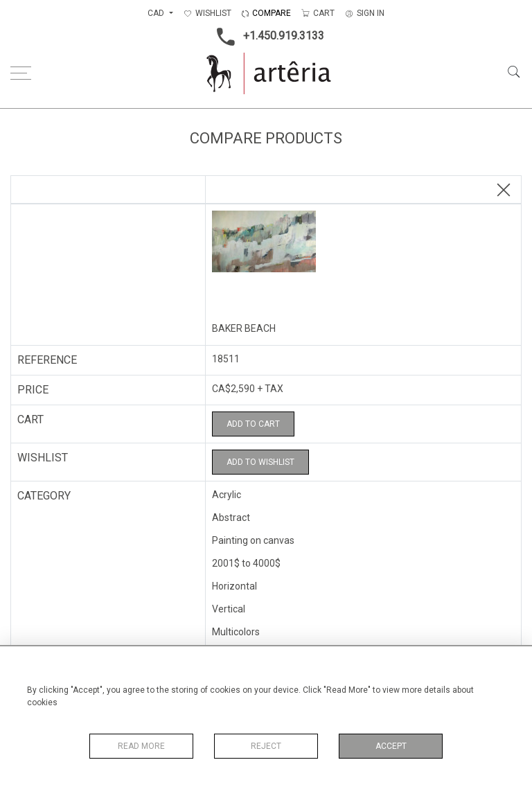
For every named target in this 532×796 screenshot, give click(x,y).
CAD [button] (157, 13)
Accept (391, 746)
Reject (266, 746)
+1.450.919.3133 (266, 37)
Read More (141, 746)
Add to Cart (253, 424)
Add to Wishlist (260, 462)
